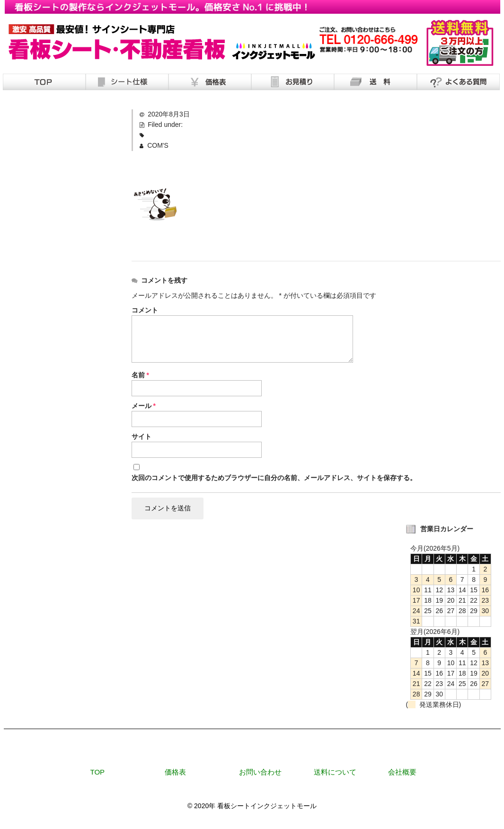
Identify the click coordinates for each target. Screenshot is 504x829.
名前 (140, 375)
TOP (98, 773)
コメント (145, 310)
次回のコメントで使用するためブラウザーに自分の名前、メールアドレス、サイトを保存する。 (274, 478)
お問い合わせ (260, 773)
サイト (141, 437)
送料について (335, 773)
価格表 (175, 773)
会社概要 (402, 773)
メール (144, 406)
